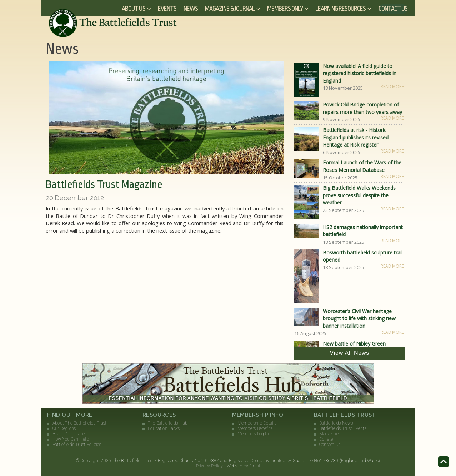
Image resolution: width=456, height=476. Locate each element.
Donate (326, 439)
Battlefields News (336, 423)
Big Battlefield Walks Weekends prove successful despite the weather (359, 195)
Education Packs (164, 428)
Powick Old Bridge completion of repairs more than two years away (362, 108)
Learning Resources (341, 9)
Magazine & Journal (230, 9)
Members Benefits (255, 428)
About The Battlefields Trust (80, 423)
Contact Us (393, 9)
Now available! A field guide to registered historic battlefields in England (360, 73)
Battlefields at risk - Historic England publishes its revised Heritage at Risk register (356, 137)
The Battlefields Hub (168, 423)
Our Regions (64, 428)
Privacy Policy (209, 466)
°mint (255, 466)
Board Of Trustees (69, 434)
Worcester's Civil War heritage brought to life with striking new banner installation (359, 318)
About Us (133, 9)
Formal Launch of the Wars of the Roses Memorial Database (362, 166)
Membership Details (257, 423)
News (191, 9)
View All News (350, 353)
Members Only (285, 9)
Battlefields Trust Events (343, 428)
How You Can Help (71, 439)
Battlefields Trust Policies (77, 445)
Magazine (329, 434)
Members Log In (253, 434)
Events (167, 9)
